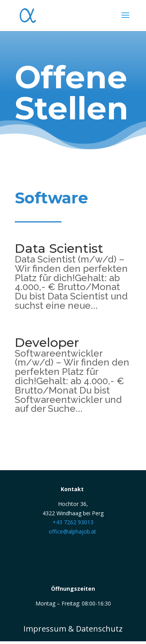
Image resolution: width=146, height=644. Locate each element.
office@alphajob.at (72, 531)
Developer (47, 342)
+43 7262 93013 (73, 522)
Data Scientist (59, 248)
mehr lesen (38, 315)
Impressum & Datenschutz (73, 629)
